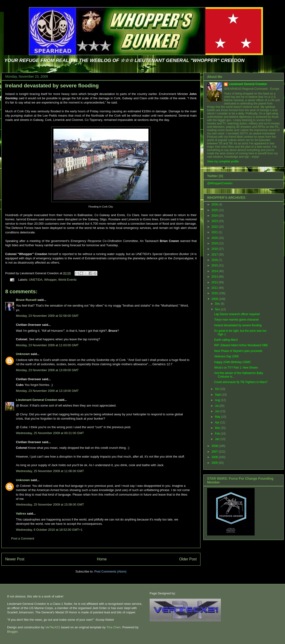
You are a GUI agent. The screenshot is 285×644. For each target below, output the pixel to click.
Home (102, 559)
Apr (218, 422)
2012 (215, 282)
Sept (218, 395)
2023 (215, 221)
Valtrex (21, 514)
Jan (218, 439)
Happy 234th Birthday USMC (233, 362)
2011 (215, 288)
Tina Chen (114, 627)
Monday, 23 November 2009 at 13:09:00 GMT (47, 370)
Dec (218, 304)
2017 (215, 255)
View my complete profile (223, 161)
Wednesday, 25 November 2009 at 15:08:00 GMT (50, 504)
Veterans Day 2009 (226, 356)
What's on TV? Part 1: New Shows (236, 368)
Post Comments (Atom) (110, 571)
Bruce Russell (26, 300)
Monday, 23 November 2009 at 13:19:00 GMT (47, 391)
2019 (215, 243)
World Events (67, 280)
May (218, 417)
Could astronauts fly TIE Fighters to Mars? (241, 382)
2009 (215, 299)
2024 (215, 216)
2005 (215, 463)
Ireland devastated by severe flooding (52, 86)
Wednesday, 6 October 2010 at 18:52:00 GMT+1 (49, 530)
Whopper (50, 280)
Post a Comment (23, 538)
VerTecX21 (53, 627)
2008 (215, 446)
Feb (218, 434)
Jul (217, 406)
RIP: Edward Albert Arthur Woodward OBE (241, 345)
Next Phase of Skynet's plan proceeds (238, 351)
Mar (218, 428)
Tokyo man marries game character (237, 320)
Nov (218, 309)
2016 (215, 260)
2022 (215, 227)
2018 (215, 249)
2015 (215, 265)
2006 (215, 457)
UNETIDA (36, 280)
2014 (215, 271)
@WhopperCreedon (220, 183)
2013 (215, 277)
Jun (218, 411)
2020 (215, 238)
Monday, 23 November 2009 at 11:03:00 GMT (47, 345)
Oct (218, 389)
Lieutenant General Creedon (37, 400)
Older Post (188, 559)
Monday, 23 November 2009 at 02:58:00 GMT (47, 316)
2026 (215, 204)
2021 (215, 232)
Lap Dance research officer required (237, 314)
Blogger (12, 632)
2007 (215, 452)
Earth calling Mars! (226, 340)
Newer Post (15, 559)
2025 (215, 210)
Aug (218, 400)
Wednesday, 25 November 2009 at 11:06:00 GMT (50, 471)
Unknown (23, 354)
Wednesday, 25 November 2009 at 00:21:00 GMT (50, 433)
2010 (215, 293)
